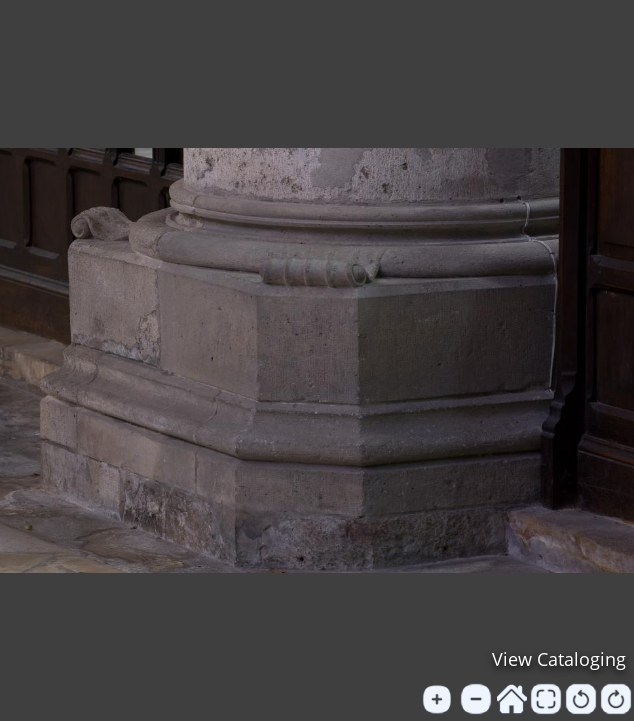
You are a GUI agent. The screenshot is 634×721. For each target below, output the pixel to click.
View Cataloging (559, 659)
